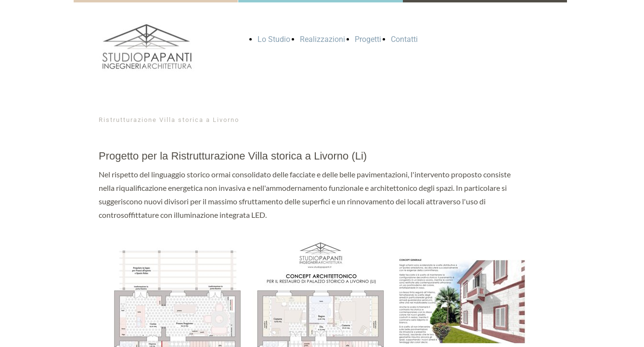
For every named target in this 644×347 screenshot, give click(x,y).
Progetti (368, 39)
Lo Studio (274, 39)
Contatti (404, 39)
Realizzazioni (322, 39)
